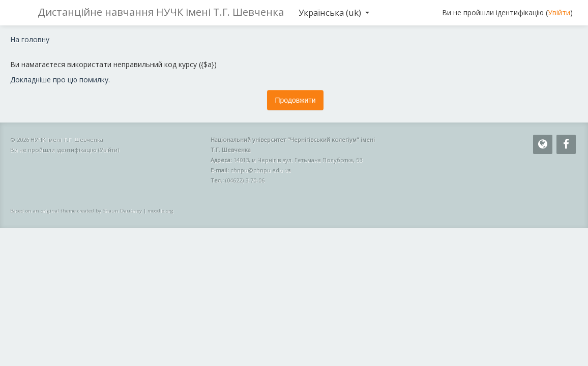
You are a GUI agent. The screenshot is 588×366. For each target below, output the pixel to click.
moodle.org (160, 211)
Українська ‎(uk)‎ (334, 12)
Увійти (559, 12)
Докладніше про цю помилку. (60, 80)
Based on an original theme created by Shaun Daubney (76, 211)
